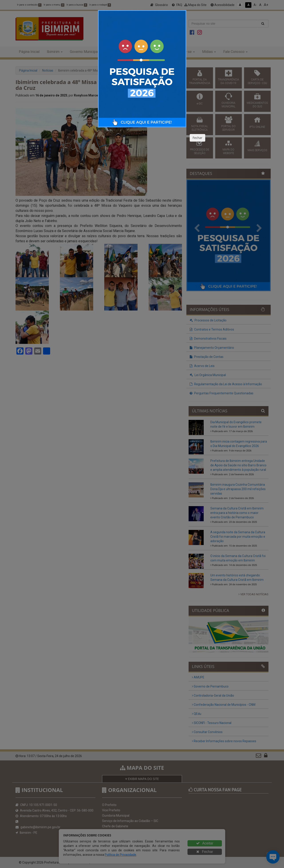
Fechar (197, 138)
